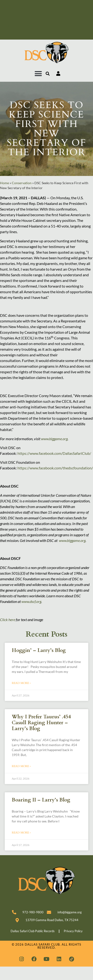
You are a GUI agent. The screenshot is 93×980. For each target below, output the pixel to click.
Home (4, 183)
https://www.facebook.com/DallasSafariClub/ (54, 453)
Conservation (22, 183)
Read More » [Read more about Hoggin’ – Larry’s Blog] (21, 683)
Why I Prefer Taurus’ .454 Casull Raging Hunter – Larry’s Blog (41, 723)
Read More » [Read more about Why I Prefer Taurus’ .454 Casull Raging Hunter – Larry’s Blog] (21, 766)
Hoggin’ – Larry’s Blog (39, 650)
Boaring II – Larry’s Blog (41, 800)
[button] (38, 74)
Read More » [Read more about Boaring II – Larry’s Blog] (21, 833)
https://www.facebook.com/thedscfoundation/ (55, 468)
